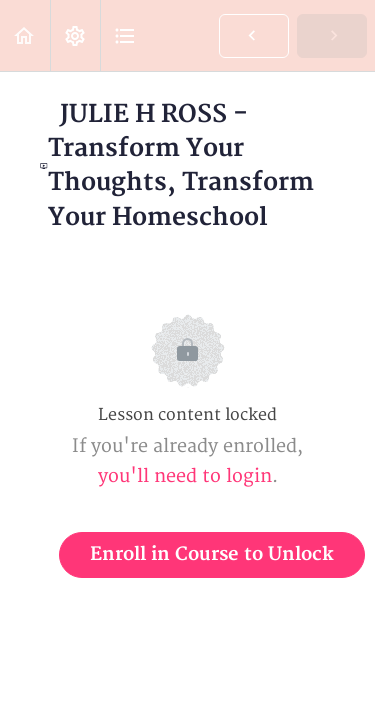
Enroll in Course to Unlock (212, 554)
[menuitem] (75, 35)
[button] (25, 35)
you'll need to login (185, 476)
